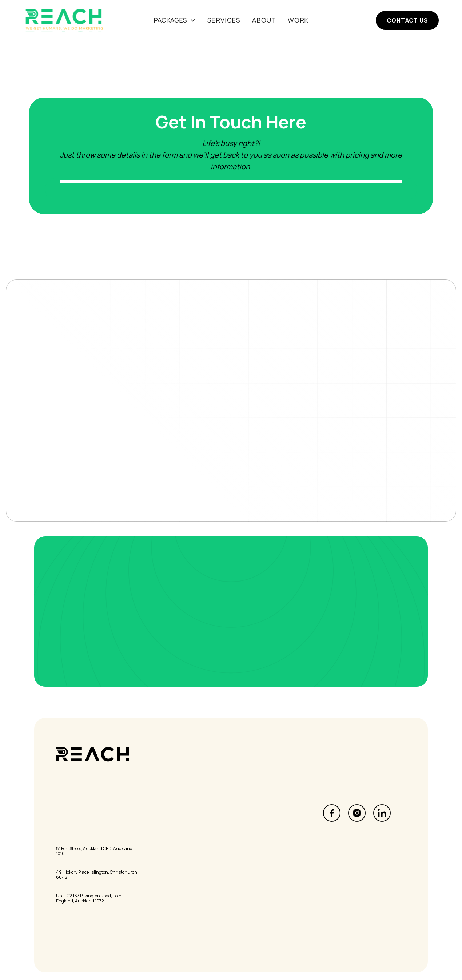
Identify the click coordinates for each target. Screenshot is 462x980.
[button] (175, 20)
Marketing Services (259, 801)
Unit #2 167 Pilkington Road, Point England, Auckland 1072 (89, 899)
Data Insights (251, 821)
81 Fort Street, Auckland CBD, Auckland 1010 (94, 851)
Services (156, 811)
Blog (150, 832)
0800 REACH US (77, 801)
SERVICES (224, 20)
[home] (67, 20)
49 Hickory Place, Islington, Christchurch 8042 (97, 875)
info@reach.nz (75, 811)
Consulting (248, 842)
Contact (155, 842)
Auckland (67, 839)
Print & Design (252, 832)
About (264, 20)
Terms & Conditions (260, 881)
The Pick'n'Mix (163, 881)
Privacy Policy (251, 870)
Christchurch (73, 863)
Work (298, 20)
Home (152, 801)
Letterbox (246, 811)
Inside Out (158, 870)
